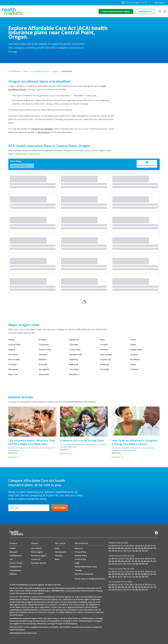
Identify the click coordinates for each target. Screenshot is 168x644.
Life (11, 559)
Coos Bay (74, 345)
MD (110, 548)
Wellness (13, 574)
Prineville (43, 364)
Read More (13, 453)
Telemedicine (15, 570)
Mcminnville (14, 359)
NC (133, 548)
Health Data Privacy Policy (86, 567)
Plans (26, 71)
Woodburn (74, 374)
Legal (77, 563)
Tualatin (134, 369)
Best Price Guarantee (84, 574)
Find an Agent (37, 552)
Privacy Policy (80, 552)
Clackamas (44, 345)
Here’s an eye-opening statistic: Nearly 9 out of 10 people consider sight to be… (83, 446)
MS (126, 548)
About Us (79, 548)
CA (119, 546)
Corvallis (104, 345)
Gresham (104, 349)
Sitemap (78, 570)
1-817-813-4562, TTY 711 (135, 3)
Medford (43, 359)
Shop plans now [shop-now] (145, 11)
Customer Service (39, 563)
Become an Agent (39, 556)
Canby (133, 340)
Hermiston (13, 354)
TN (124, 551)
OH (155, 548)
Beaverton (74, 340)
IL (144, 546)
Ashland (42, 340)
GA (136, 546)
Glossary (59, 556)
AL (110, 546)
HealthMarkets (14, 71)
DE (131, 546)
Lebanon (134, 354)
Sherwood (13, 369)
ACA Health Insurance (40, 71)
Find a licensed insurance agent (116, 11)
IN (146, 546)
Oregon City (105, 359)
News (57, 559)
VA (134, 551)
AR (112, 546)
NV (148, 548)
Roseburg (104, 364)
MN (119, 548)
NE (136, 548)
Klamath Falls (76, 354)
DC (128, 546)
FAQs (57, 548)
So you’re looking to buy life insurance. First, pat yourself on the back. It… (31, 449)
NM (145, 548)
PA (116, 551)
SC (121, 551)
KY (151, 546)
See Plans (60, 508)
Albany (11, 340)
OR (113, 551)
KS (149, 546)
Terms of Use (80, 559)
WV (143, 551)
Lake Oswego (106, 354)
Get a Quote (36, 548)
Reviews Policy (81, 556)
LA (154, 546)
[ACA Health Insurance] (147, 164)
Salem (133, 364)
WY (147, 551)
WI (140, 551)
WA (137, 551)
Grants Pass (75, 349)
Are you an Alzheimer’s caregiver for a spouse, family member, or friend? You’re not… (133, 449)
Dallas (133, 345)
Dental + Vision (16, 563)
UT (131, 551)
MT (130, 548)
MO (123, 548)
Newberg (74, 359)
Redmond (74, 364)
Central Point (14, 345)
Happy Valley (136, 349)
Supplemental (15, 567)
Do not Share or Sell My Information (90, 579)
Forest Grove (45, 349)
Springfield (44, 369)
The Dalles (74, 369)
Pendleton (135, 359)
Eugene (12, 349)
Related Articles (21, 397)
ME (113, 548)
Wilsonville (44, 374)
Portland (12, 364)
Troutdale (104, 369)
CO (122, 546)
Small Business (16, 556)
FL (133, 546)
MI (116, 548)
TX (128, 551)
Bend (102, 340)
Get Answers (60, 552)
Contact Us (36, 559)
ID (141, 546)
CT (125, 546)
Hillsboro (43, 354)
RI (119, 551)
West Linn (13, 374)
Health (12, 548)
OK (110, 551)
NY (152, 548)
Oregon (55, 71)
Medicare (14, 552)
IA (139, 546)
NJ (142, 548)
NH (139, 548)
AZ (116, 546)
